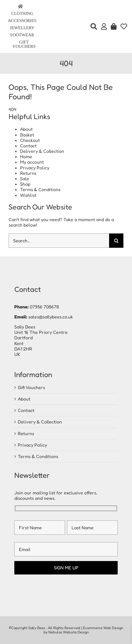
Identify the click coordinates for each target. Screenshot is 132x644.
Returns (28, 173)
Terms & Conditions (40, 189)
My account (32, 162)
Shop (25, 184)
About (26, 129)
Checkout (30, 140)
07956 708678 (44, 307)
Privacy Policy (35, 168)
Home (26, 156)
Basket (27, 135)
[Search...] (59, 241)
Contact (28, 146)
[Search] (94, 27)
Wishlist (28, 195)
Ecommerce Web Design (103, 628)
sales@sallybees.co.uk (51, 317)
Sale (25, 179)
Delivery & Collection (42, 151)
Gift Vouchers (31, 387)
